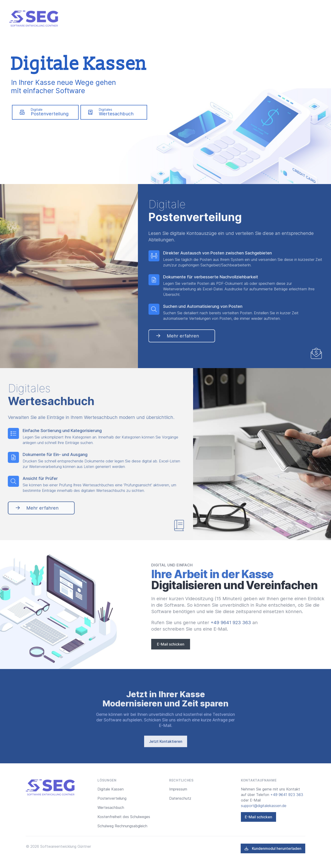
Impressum (178, 789)
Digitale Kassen (111, 789)
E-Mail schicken (199, 644)
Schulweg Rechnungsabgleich (122, 826)
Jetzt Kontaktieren (166, 757)
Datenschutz (180, 798)
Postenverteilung (112, 798)
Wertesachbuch (111, 807)
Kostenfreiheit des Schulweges (124, 817)
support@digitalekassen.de (264, 806)
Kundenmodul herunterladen (273, 848)
